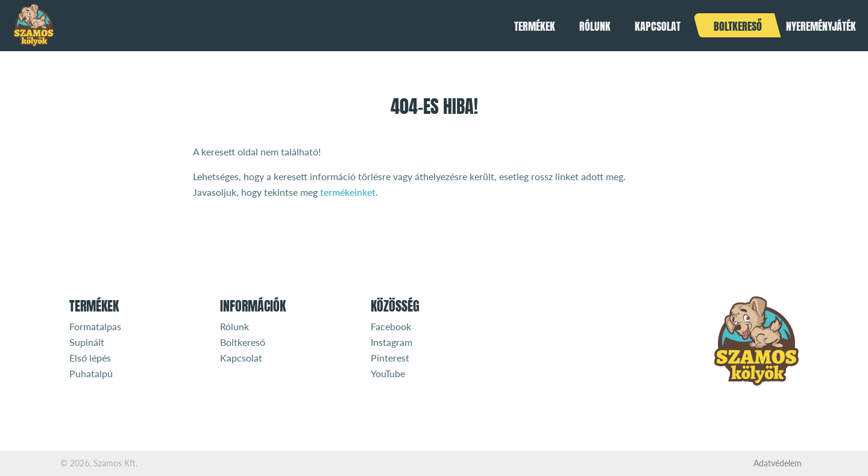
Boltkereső (738, 26)
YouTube (388, 373)
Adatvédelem (778, 463)
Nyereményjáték (821, 26)
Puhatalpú (91, 373)
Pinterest (390, 358)
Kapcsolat (658, 26)
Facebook (391, 326)
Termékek (535, 26)
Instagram (392, 342)
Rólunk (595, 26)
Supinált (87, 342)
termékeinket (348, 192)
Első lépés (90, 358)
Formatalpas (95, 326)
